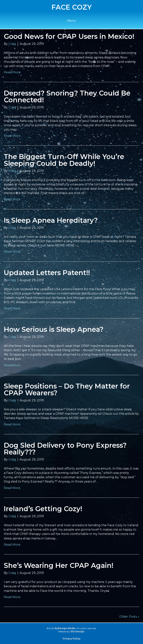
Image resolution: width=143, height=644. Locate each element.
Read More (12, 72)
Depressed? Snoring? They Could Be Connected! (67, 96)
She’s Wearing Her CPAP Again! (59, 565)
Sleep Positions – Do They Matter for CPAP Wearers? (67, 389)
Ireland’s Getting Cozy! (43, 509)
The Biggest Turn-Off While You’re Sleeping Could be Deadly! (64, 160)
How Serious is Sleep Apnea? (54, 329)
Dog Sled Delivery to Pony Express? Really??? (65, 449)
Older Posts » (129, 617)
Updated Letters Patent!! (47, 273)
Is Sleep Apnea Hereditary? (51, 220)
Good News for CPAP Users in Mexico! (69, 36)
